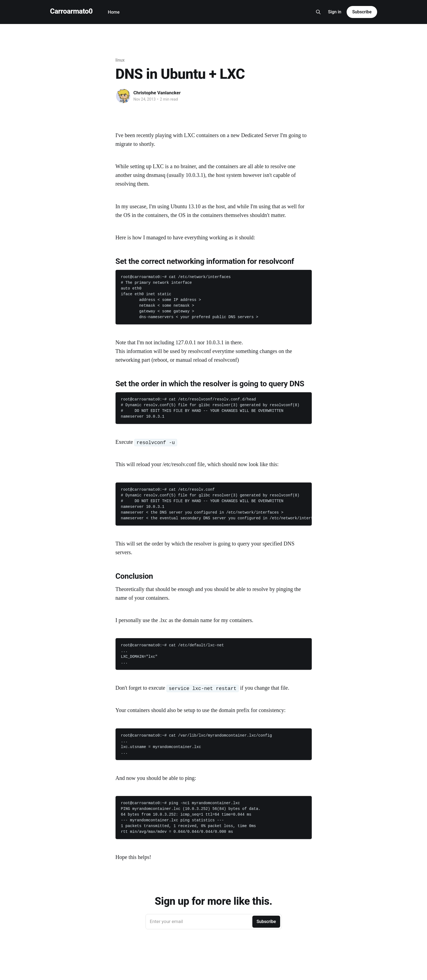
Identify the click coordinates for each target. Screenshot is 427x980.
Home (114, 12)
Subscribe (362, 12)
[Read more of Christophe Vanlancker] (123, 96)
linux (120, 60)
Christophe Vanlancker (157, 93)
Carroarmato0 (71, 11)
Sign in (335, 12)
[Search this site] (318, 12)
